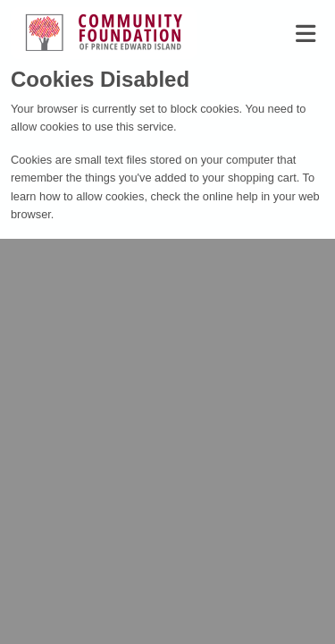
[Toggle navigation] (306, 34)
